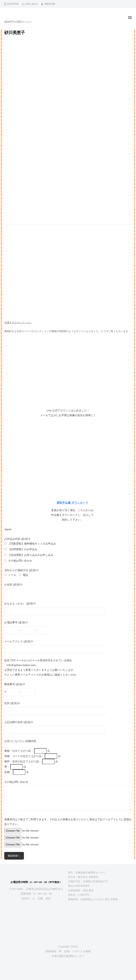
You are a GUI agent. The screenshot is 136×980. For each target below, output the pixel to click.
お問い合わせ (32, 4)
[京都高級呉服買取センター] (36, 919)
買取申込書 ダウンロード (73, 503)
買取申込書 (50, 4)
